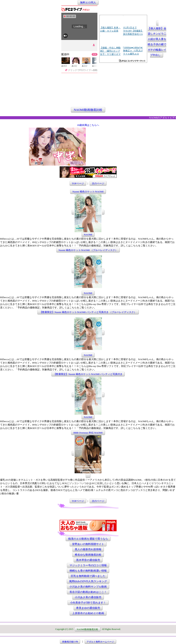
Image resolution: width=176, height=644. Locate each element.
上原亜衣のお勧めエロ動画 (88, 613)
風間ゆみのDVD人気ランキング (88, 581)
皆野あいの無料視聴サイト (88, 544)
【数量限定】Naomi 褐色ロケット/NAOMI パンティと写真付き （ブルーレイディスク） (88, 312)
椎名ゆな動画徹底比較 (88, 555)
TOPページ (78, 183)
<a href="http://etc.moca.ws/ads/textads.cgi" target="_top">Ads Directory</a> (117, 160)
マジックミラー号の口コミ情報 (88, 565)
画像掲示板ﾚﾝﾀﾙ (70, 642)
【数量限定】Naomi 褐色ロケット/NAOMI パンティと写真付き (88, 374)
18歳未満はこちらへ (88, 125)
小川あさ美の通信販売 (88, 597)
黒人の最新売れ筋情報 (88, 549)
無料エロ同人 (88, 3)
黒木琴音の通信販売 (88, 560)
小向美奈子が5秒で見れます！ (88, 603)
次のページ (98, 183)
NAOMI (88, 235)
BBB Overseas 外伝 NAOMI (88, 433)
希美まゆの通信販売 (88, 608)
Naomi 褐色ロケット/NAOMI (88, 192)
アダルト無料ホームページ (100, 642)
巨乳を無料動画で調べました (88, 576)
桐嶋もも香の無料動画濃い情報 (88, 571)
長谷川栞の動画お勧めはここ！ (88, 592)
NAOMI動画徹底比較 (88, 110)
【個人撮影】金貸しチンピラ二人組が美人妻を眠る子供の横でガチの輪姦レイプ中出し (157, 42)
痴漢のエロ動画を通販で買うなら (88, 539)
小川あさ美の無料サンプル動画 (88, 587)
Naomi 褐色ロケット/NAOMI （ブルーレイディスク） (88, 250)
